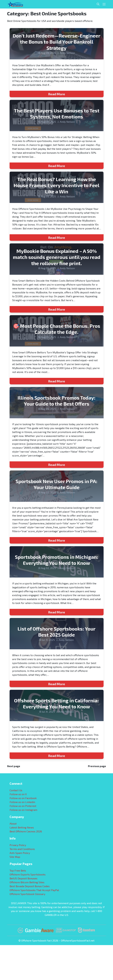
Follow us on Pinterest (23, 806)
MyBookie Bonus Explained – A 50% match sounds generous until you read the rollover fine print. (57, 257)
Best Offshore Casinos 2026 (26, 831)
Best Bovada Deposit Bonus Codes (30, 886)
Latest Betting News (22, 827)
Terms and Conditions (22, 849)
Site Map (15, 857)
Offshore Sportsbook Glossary (27, 894)
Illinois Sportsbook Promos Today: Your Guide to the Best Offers (56, 401)
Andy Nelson (67, 53)
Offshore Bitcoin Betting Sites (27, 882)
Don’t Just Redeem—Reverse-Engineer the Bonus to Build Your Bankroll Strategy (56, 42)
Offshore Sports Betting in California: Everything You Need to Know (56, 703)
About (13, 823)
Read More (57, 94)
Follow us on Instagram (23, 810)
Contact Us (16, 790)
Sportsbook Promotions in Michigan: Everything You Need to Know (57, 560)
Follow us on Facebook (23, 798)
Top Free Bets (18, 870)
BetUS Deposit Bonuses (23, 878)
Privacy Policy (18, 845)
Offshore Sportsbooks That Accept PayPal (34, 890)
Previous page (97, 766)
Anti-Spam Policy (20, 853)
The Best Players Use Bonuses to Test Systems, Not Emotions (57, 114)
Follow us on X (18, 794)
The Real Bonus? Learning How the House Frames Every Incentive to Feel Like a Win (56, 185)
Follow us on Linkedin (22, 802)
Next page (14, 766)
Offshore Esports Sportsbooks (28, 874)
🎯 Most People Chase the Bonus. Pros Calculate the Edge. (57, 329)
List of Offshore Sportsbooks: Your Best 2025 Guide (56, 632)
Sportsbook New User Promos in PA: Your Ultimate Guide (56, 484)
